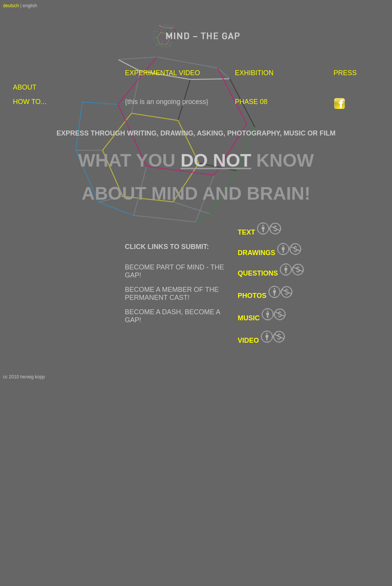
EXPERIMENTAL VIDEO (162, 73)
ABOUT (25, 87)
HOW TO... (30, 102)
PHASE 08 (251, 102)
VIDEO (248, 340)
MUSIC (249, 318)
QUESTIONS (258, 273)
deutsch (11, 6)
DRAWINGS (256, 253)
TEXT (246, 232)
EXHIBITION (254, 73)
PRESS (345, 73)
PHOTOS (252, 296)
